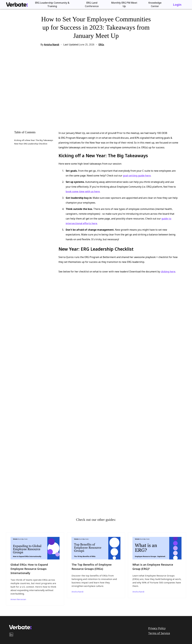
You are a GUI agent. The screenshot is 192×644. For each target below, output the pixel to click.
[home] (17, 4)
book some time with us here (83, 192)
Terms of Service (159, 633)
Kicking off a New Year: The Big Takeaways (34, 140)
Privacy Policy (157, 628)
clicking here (168, 272)
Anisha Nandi (52, 45)
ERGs (101, 45)
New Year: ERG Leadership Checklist (31, 144)
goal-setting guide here (137, 176)
